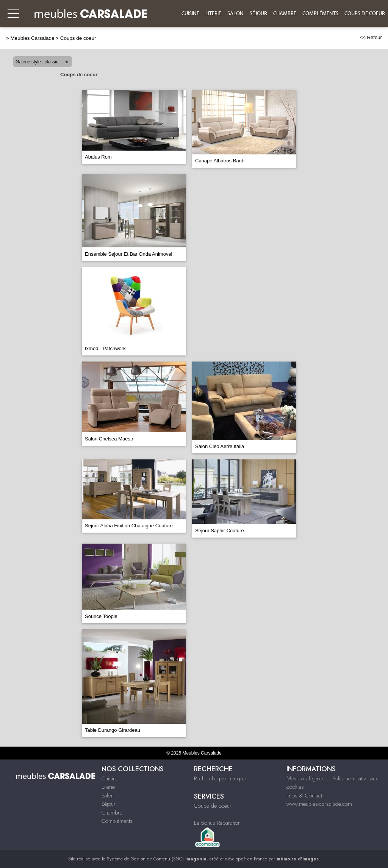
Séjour (258, 14)
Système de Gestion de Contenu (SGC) (157, 859)
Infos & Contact (304, 796)
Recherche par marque (220, 778)
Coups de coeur (365, 14)
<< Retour (371, 37)
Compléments (320, 14)
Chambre (285, 14)
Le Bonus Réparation (217, 823)
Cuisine (190, 14)
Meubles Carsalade (33, 38)
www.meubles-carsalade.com (319, 804)
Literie (213, 14)
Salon (235, 14)
